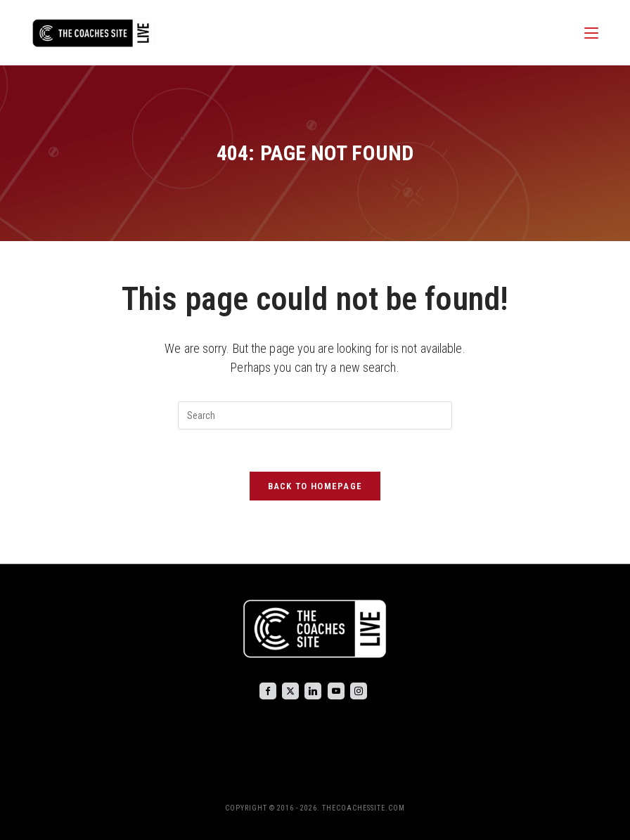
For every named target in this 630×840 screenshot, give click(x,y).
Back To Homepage (315, 486)
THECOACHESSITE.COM (364, 808)
